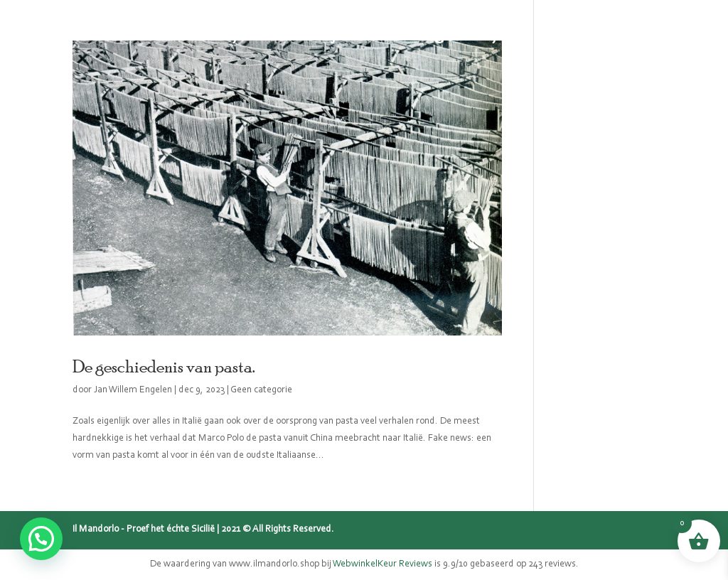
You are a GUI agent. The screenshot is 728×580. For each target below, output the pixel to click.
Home (143, 36)
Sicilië (278, 36)
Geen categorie (261, 390)
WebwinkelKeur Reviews (382, 564)
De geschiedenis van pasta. (164, 366)
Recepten (491, 36)
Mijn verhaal (355, 36)
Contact (563, 36)
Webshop (210, 36)
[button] (41, 539)
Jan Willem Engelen (133, 390)
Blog (428, 36)
